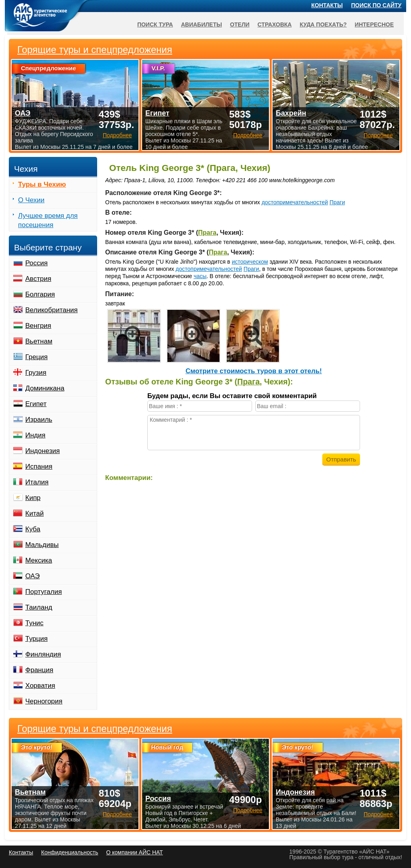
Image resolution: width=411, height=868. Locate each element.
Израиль (39, 420)
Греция (37, 357)
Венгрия (38, 326)
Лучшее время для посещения (48, 220)
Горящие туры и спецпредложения (95, 729)
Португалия (44, 592)
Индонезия (43, 451)
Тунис (34, 623)
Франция (39, 670)
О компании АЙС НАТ (135, 852)
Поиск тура (155, 24)
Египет (36, 404)
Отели (240, 24)
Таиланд (39, 607)
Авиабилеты (201, 24)
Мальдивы (42, 545)
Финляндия (43, 654)
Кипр (33, 498)
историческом (250, 262)
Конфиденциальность (69, 852)
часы (200, 276)
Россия (37, 263)
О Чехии (31, 200)
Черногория (44, 701)
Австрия (38, 279)
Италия (37, 482)
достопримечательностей (295, 202)
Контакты (327, 5)
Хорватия (40, 686)
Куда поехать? (323, 24)
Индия (35, 435)
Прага (207, 233)
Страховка (275, 24)
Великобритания (52, 310)
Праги (337, 202)
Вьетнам (39, 341)
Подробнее (117, 814)
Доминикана (45, 388)
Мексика (39, 560)
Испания (39, 467)
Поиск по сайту (376, 5)
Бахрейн (291, 113)
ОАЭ (33, 576)
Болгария (40, 294)
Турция (37, 639)
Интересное (374, 24)
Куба (33, 529)
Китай (35, 513)
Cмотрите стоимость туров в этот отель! (254, 371)
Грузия (36, 373)
